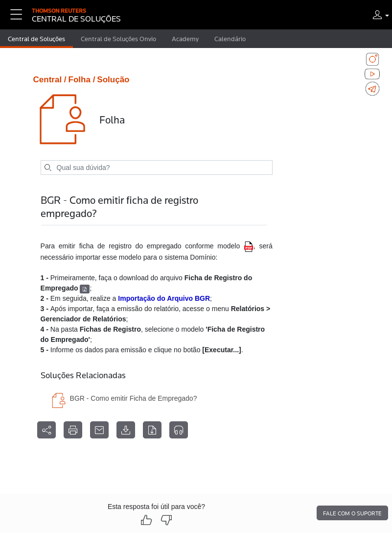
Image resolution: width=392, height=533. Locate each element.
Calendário (230, 39)
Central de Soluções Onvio (118, 39)
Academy (185, 39)
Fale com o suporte (352, 513)
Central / (50, 80)
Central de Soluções (36, 39)
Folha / (82, 80)
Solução (113, 80)
